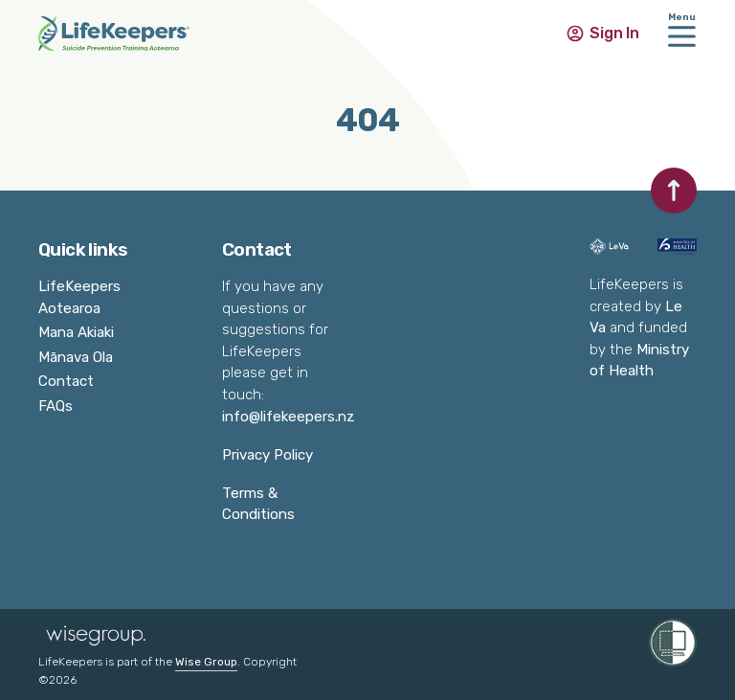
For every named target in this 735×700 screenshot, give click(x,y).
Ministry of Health (639, 361)
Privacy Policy (267, 455)
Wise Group (206, 662)
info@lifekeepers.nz (289, 417)
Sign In (614, 33)
